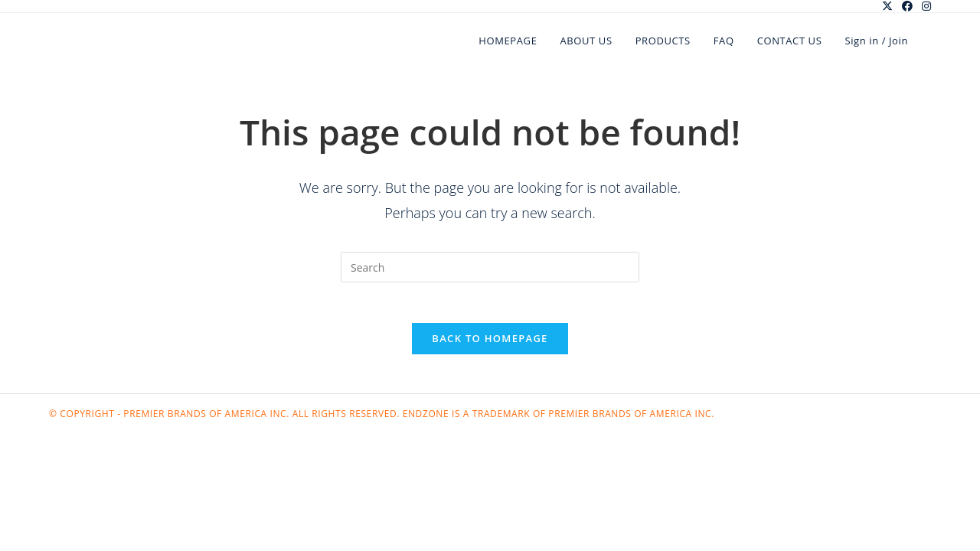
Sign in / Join (876, 41)
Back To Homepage (490, 344)
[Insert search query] (490, 267)
